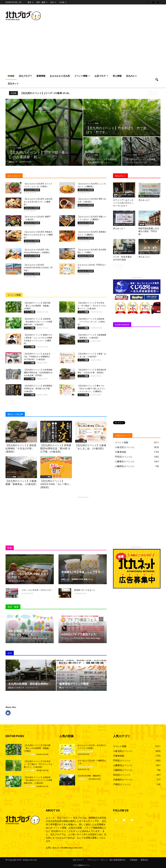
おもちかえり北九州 (60, 76)
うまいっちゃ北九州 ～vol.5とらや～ (37, 590)
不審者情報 (120, 452)
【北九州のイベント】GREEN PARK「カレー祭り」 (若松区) (56, 484)
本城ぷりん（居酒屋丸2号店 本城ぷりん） (78, 579)
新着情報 (41, 76)
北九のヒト (132, 76)
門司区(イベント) (123, 457)
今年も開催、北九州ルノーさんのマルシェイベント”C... (28, 633)
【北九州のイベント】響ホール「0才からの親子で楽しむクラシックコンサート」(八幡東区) (91, 389)
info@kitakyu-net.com (71, 848)
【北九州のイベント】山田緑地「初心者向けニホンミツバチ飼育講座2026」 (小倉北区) (38, 322)
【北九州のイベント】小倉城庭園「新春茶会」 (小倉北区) (92, 336)
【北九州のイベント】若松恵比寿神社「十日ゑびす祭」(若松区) (92, 371)
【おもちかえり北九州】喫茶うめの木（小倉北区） (92, 200)
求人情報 (117, 76)
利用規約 (134, 860)
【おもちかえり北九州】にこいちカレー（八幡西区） (92, 185)
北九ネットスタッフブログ (149, 196)
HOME (11, 76)
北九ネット (13, 83)
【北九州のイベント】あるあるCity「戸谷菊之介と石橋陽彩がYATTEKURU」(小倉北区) (37, 357)
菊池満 (142, 224)
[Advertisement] (83, 48)
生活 (53, 2)
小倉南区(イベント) (123, 779)
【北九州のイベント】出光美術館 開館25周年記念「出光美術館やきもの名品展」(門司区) (38, 373)
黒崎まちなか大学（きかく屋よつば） (123, 195)
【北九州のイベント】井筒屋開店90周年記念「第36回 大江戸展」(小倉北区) (38, 389)
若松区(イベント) (121, 775)
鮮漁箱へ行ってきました (85, 590)
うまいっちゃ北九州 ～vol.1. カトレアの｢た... (29, 575)
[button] (157, 80)
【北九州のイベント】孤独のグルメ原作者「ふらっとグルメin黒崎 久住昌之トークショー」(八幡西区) (38, 339)
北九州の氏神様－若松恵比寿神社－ (30, 684)
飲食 (31, 2)
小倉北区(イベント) (124, 447)
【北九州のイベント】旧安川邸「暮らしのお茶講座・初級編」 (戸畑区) (37, 306)
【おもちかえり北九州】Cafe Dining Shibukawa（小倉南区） (37, 251)
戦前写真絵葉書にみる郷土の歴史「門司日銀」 (149, 231)
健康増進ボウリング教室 (74, 684)
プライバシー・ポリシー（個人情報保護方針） (107, 860)
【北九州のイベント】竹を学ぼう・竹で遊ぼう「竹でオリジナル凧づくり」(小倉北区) (92, 306)
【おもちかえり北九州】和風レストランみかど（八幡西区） (92, 218)
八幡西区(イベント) (124, 466)
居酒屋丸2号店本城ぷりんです (82, 573)
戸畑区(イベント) (121, 784)
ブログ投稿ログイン (81, 865)
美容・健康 (42, 2)
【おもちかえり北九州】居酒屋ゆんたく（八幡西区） (92, 233)
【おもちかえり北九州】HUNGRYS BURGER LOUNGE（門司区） (38, 268)
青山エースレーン (66, 688)
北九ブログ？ (25, 76)
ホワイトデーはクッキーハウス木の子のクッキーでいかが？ (123, 203)
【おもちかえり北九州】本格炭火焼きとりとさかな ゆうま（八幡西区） (38, 235)
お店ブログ (101, 76)
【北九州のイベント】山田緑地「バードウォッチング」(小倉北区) (91, 322)
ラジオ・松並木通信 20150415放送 (122, 258)
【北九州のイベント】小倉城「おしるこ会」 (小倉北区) (92, 355)
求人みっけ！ (145, 200)
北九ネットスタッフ (16, 581)
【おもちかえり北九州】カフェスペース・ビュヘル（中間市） (38, 185)
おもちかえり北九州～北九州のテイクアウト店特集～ (92, 747)
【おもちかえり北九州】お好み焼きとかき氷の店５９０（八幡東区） (38, 202)
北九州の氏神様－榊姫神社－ (90, 776)
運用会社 (144, 860)
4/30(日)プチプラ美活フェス (78, 634)
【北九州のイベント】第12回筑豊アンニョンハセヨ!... (49, 93)
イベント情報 (82, 76)
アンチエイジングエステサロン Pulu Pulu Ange (28, 638)
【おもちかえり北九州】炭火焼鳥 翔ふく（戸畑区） (92, 251)
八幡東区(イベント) (124, 461)
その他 (63, 2)
